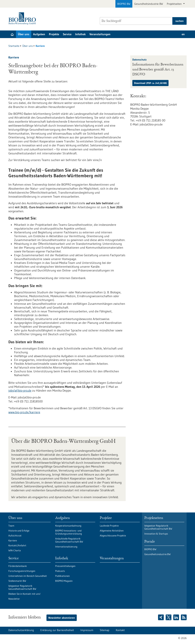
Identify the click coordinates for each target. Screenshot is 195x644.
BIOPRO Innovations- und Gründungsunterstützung (69, 532)
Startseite (14, 46)
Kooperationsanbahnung (68, 526)
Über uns (24, 34)
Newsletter (14, 599)
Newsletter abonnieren (62, 618)
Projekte (54, 34)
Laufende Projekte (109, 526)
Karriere (13, 540)
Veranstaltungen (100, 34)
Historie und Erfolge (19, 531)
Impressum (87, 630)
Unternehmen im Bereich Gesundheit (28, 576)
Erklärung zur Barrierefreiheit (57, 630)
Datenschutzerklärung (21, 630)
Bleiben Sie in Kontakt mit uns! (24, 594)
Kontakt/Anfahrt (17, 545)
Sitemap (105, 630)
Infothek (80, 34)
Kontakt (120, 630)
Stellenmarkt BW (17, 581)
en (183, 34)
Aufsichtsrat (15, 535)
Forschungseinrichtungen (22, 571)
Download (150, 83)
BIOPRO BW (124, 4)
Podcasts (60, 571)
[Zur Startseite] (23, 19)
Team (11, 526)
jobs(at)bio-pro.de (20, 390)
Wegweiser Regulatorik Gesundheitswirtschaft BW (22, 587)
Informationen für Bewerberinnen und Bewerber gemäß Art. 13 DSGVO (158, 70)
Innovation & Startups (156, 534)
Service (67, 34)
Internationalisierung (66, 547)
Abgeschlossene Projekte (113, 535)
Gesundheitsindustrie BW (149, 4)
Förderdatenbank (18, 566)
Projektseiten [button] (175, 4)
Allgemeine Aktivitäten (112, 531)
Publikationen (62, 576)
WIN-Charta (15, 550)
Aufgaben (39, 34)
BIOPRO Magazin (64, 581)
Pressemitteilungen (65, 566)
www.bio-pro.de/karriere (24, 412)
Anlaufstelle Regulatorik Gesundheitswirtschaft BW (69, 540)
